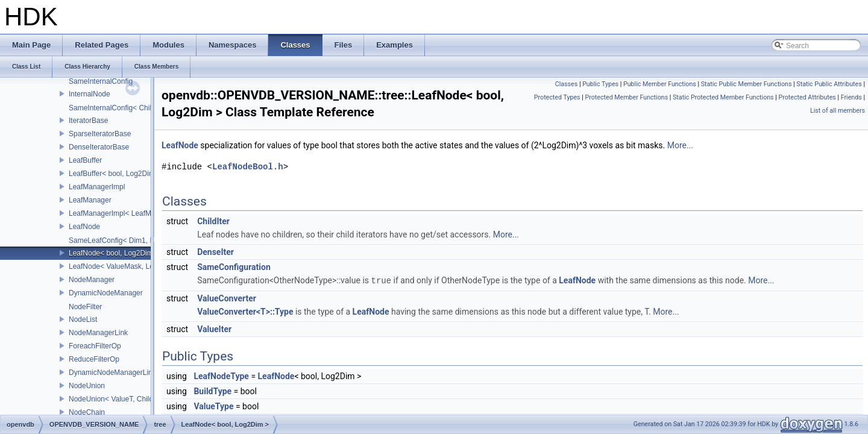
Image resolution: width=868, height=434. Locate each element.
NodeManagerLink (98, 333)
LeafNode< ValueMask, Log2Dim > (125, 266)
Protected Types (557, 97)
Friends (851, 97)
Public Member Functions (660, 84)
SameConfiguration (234, 267)
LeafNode (84, 227)
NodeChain (87, 412)
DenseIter (215, 252)
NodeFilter (85, 307)
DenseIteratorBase (99, 147)
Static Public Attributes (829, 84)
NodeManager (92, 280)
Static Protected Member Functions (723, 97)
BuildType (212, 391)
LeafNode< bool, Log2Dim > (114, 253)
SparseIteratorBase (100, 134)
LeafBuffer (85, 160)
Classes (566, 84)
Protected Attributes (807, 97)
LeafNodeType (221, 376)
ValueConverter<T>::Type (245, 311)
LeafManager (90, 200)
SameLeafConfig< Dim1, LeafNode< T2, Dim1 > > (149, 241)
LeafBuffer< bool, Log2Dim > (115, 174)
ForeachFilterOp (95, 346)
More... (680, 145)
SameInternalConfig (101, 81)
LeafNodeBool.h (248, 167)
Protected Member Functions (626, 97)
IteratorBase (88, 121)
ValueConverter (227, 298)
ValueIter (214, 329)
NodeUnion (87, 386)
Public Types (600, 84)
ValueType (213, 406)
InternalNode (90, 94)
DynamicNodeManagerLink (112, 373)
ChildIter (213, 221)
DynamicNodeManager (106, 293)
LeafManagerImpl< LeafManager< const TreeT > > (150, 213)
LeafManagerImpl (97, 187)
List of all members (838, 111)
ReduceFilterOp (94, 359)
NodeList (83, 319)
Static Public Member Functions (747, 84)
